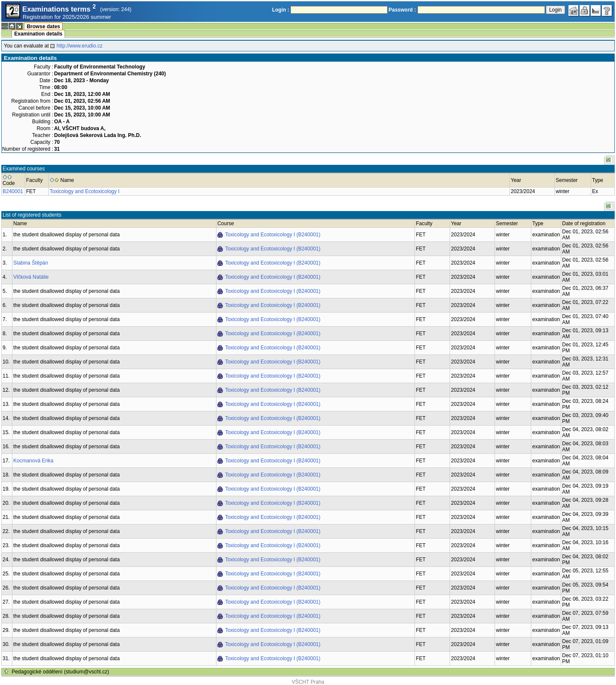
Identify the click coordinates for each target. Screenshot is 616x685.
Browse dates (43, 27)
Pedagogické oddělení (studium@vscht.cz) (60, 672)
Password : (402, 10)
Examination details (38, 34)
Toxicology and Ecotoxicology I (84, 191)
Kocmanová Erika (33, 461)
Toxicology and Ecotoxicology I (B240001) (273, 235)
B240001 (13, 191)
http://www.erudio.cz (79, 46)
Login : (281, 10)
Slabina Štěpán (31, 263)
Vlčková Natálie (31, 277)
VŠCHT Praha (308, 682)
